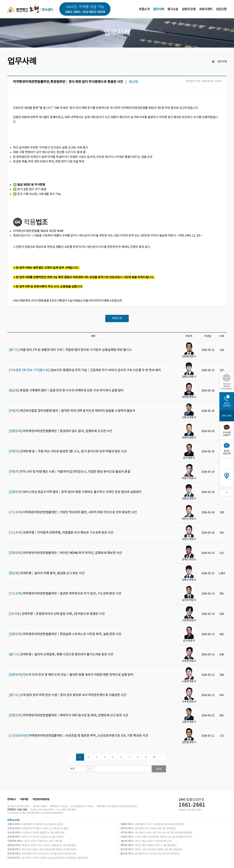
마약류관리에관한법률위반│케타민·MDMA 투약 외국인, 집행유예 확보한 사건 (65, 553)
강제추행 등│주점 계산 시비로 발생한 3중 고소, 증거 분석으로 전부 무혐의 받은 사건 (68, 451)
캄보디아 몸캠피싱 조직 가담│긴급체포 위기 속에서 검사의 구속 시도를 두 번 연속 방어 (85, 370)
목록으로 (117, 318)
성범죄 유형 (188, 9)
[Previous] (72, 757)
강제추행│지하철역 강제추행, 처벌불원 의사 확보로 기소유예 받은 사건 (61, 533)
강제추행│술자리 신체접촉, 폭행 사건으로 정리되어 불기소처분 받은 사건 (61, 655)
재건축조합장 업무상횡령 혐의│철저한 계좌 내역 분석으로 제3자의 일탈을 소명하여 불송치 (72, 411)
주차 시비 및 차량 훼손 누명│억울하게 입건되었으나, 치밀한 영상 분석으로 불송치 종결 (69, 472)
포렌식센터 (206, 9)
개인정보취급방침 (41, 799)
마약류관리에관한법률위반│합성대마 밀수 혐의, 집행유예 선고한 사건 (61, 431)
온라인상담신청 (227, 452)
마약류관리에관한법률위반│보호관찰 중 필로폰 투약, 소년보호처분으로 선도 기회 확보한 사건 (78, 736)
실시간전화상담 (227, 405)
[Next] (162, 757)
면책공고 (12, 799)
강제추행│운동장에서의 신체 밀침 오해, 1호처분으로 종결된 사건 (57, 614)
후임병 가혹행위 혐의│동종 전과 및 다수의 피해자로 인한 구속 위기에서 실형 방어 (66, 391)
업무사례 (158, 9)
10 (154, 757)
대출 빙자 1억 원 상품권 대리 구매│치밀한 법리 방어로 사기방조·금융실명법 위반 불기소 (70, 350)
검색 (159, 769)
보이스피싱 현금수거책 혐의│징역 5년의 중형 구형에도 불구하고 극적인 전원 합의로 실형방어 (75, 492)
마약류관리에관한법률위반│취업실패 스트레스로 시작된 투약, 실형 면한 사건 (65, 634)
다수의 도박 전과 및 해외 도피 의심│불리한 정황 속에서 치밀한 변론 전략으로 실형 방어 (71, 675)
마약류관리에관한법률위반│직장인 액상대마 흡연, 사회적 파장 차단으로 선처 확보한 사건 (73, 512)
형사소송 (173, 9)
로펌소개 (144, 9)
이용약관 (24, 799)
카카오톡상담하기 (227, 434)
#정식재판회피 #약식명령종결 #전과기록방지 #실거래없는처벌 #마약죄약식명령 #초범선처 (68, 301)
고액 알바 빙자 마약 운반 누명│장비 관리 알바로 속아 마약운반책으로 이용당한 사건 (68, 695)
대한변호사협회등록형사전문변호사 (227, 386)
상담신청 (221, 9)
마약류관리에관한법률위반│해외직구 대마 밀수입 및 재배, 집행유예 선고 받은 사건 (69, 715)
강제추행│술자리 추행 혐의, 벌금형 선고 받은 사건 (47, 573)
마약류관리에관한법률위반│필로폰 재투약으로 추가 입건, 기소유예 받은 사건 (65, 594)
